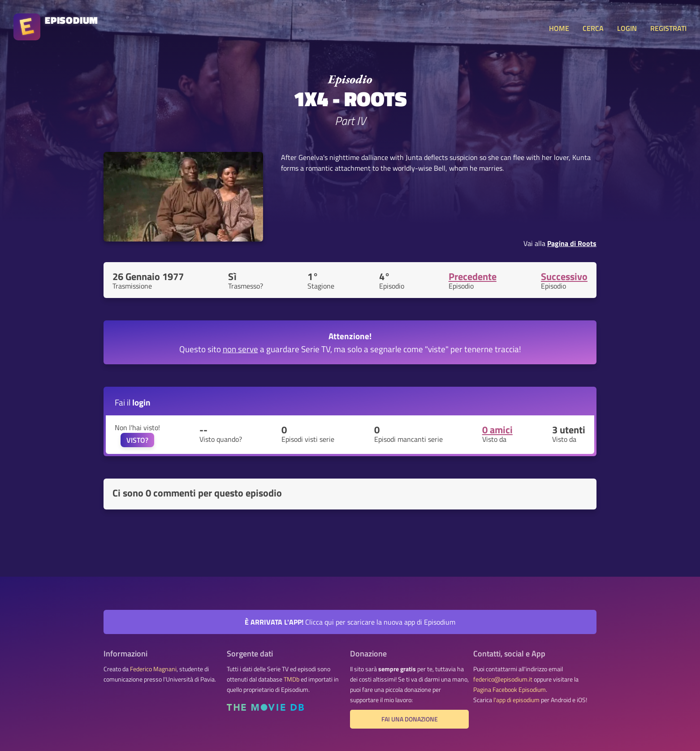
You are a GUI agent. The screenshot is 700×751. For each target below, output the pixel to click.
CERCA (593, 28)
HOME (559, 28)
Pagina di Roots (572, 243)
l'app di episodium (516, 700)
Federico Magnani (153, 669)
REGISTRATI (668, 28)
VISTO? (137, 440)
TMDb (292, 679)
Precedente (473, 276)
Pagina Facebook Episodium (510, 690)
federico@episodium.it (503, 679)
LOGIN (627, 28)
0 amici (497, 430)
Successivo (564, 276)
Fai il (133, 402)
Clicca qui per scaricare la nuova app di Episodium (350, 622)
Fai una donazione (410, 719)
